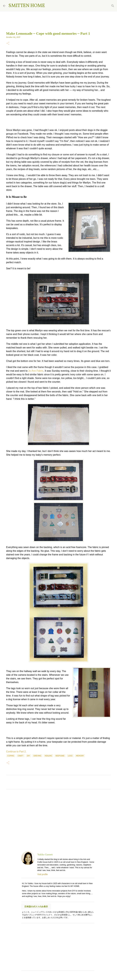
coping (11, 756)
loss (70, 756)
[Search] (49, 6)
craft (21, 756)
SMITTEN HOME (27, 6)
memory (80, 756)
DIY (28, 756)
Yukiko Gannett (45, 855)
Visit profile (43, 874)
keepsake (60, 756)
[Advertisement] (58, 820)
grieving (37, 756)
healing (48, 756)
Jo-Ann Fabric (36, 371)
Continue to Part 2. (16, 752)
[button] (8, 43)
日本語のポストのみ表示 (36, 907)
